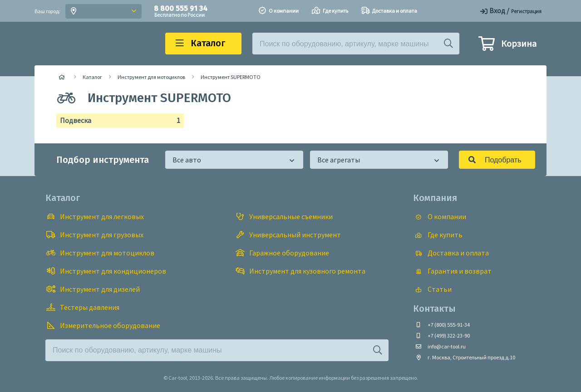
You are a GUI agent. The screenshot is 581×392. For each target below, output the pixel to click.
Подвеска (116, 121)
